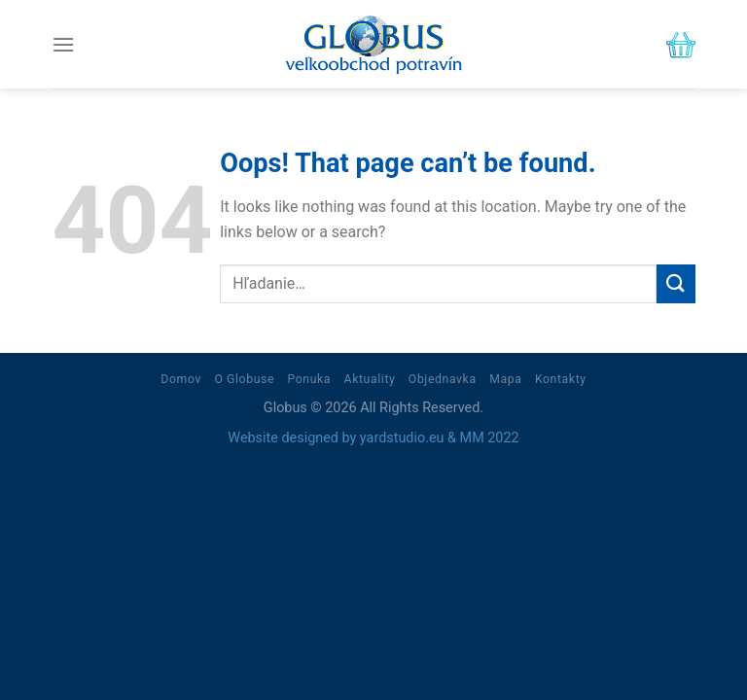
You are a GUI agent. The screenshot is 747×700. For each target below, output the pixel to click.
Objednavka (443, 379)
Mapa (505, 379)
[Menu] (63, 44)
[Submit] (676, 283)
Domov (181, 379)
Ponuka (309, 379)
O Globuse (244, 379)
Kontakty (561, 379)
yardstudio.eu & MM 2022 (440, 438)
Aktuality (370, 379)
